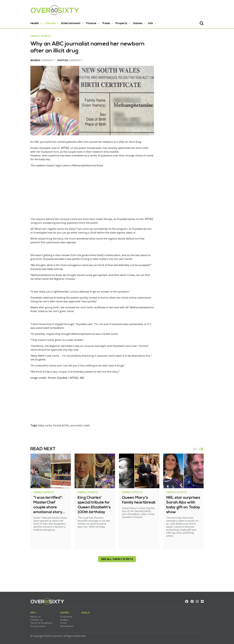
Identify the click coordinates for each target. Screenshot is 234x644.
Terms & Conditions (32, 622)
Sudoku (55, 619)
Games (128, 22)
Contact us (27, 619)
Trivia (54, 622)
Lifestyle (40, 22)
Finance (82, 22)
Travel (96, 22)
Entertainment (61, 22)
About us (26, 615)
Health (25, 22)
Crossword (56, 615)
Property (112, 22)
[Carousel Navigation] (208, 465)
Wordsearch (57, 625)
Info (141, 22)
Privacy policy (28, 625)
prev (205, 465)
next (211, 465)
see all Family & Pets (117, 573)
